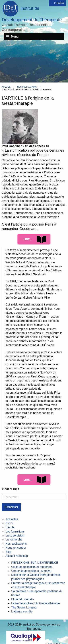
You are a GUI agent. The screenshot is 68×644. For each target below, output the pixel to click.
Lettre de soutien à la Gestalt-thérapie (36, 603)
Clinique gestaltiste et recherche (32, 567)
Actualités (12, 519)
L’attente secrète (22, 611)
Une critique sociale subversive (31, 571)
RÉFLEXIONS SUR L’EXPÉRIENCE (35, 563)
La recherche (14, 539)
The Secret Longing (24, 607)
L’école (10, 527)
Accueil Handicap (17, 556)
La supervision (15, 535)
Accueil (6, 87)
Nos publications (27, 87)
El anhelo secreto (22, 599)
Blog (8, 552)
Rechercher (11, 507)
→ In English (58, 3)
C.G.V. (10, 523)
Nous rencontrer (16, 548)
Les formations (15, 531)
